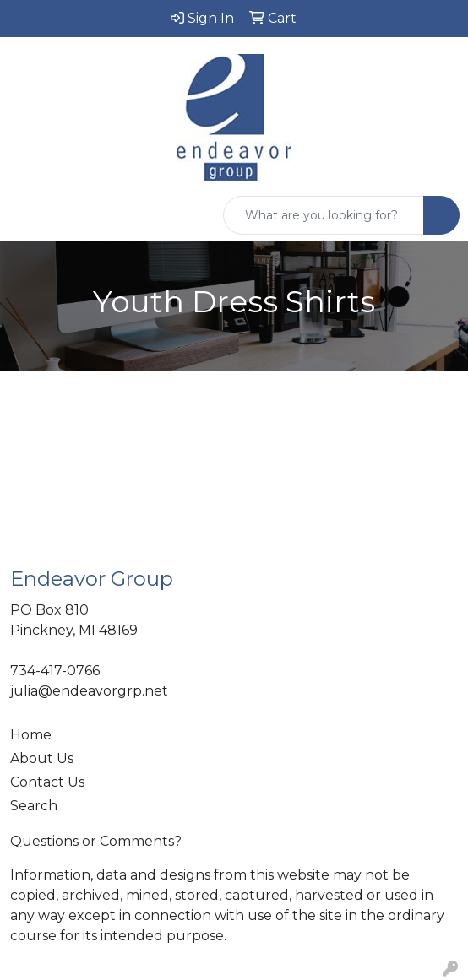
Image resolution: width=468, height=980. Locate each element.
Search (34, 806)
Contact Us (47, 782)
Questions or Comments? (96, 841)
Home (31, 735)
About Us (42, 758)
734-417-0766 (55, 671)
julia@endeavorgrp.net (89, 691)
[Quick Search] (324, 215)
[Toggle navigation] (26, 215)
